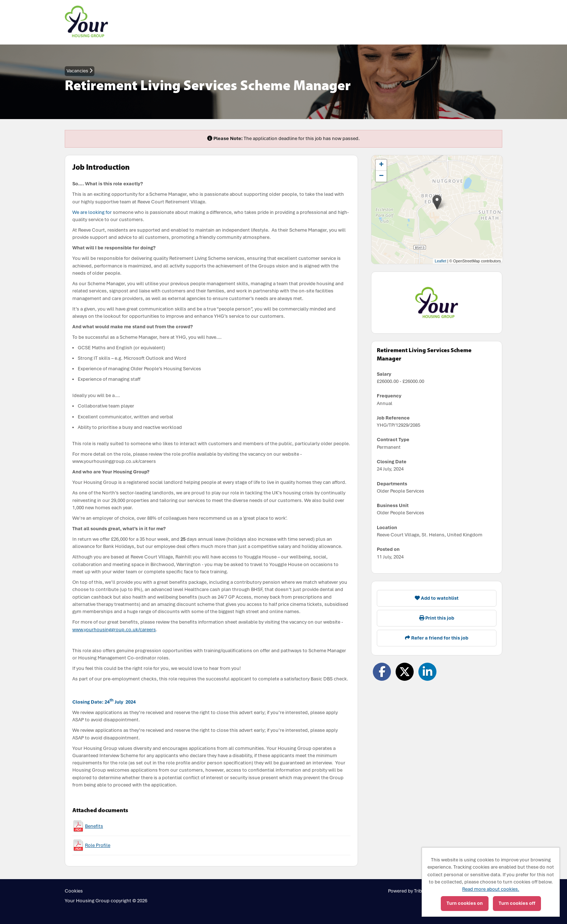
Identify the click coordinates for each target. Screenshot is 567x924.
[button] (437, 202)
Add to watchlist (437, 598)
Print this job (437, 618)
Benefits (94, 826)
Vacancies (80, 71)
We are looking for (92, 212)
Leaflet (440, 261)
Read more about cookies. (491, 889)
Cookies (74, 891)
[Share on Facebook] (382, 672)
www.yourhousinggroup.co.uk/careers (114, 630)
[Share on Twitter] (405, 672)
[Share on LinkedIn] (427, 672)
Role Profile (98, 845)
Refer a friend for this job (437, 638)
